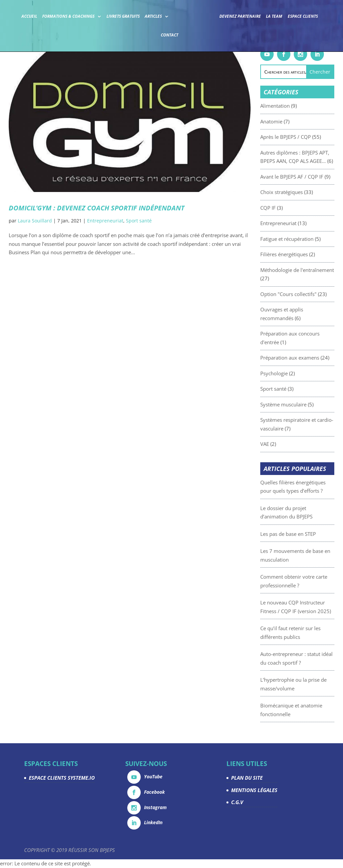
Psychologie (287, 373)
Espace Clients (303, 16)
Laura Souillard (35, 221)
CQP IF (281, 208)
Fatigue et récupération (300, 239)
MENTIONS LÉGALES (254, 790)
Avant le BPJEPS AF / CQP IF (305, 177)
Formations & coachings (68, 16)
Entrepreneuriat (105, 221)
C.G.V (237, 802)
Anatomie (285, 121)
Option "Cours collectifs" (302, 294)
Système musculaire (297, 404)
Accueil (29, 16)
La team (274, 16)
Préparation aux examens (303, 358)
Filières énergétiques (297, 254)
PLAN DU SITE (247, 778)
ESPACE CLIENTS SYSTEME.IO (62, 778)
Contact (169, 35)
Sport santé (139, 221)
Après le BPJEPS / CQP (299, 137)
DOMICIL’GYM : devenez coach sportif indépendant (97, 208)
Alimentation (288, 106)
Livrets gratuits (123, 16)
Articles (153, 16)
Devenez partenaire (240, 16)
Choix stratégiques (295, 192)
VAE (278, 444)
